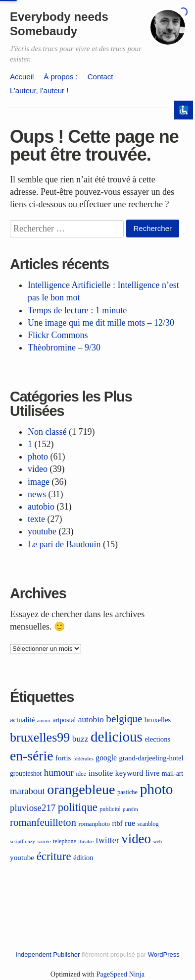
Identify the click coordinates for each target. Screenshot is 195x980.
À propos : (60, 77)
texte (36, 519)
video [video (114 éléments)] (136, 839)
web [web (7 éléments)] (157, 841)
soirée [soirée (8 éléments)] (44, 841)
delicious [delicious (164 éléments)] (117, 737)
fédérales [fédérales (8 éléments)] (83, 758)
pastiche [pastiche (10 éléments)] (127, 792)
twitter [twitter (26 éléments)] (108, 840)
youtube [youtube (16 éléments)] (22, 857)
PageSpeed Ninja (120, 974)
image (39, 482)
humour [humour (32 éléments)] (59, 773)
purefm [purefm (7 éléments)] (130, 809)
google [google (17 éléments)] (106, 758)
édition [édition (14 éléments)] (83, 858)
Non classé (47, 432)
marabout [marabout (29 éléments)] (27, 791)
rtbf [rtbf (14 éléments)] (118, 823)
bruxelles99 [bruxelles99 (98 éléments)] (40, 737)
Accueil (22, 77)
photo (38, 457)
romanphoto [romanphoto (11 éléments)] (94, 824)
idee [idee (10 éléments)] (81, 774)
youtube (42, 531)
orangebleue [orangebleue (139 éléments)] (81, 789)
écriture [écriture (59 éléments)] (54, 856)
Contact (100, 77)
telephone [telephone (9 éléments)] (65, 841)
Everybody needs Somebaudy (59, 24)
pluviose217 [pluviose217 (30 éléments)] (33, 808)
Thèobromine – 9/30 (64, 347)
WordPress (164, 954)
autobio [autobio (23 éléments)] (91, 720)
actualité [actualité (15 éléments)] (22, 720)
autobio (41, 507)
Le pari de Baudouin (64, 544)
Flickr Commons (58, 335)
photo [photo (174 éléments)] (157, 789)
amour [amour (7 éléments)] (44, 721)
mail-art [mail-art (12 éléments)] (172, 774)
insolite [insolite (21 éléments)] (101, 773)
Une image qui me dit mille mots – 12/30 (101, 323)
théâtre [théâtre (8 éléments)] (86, 841)
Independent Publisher (48, 954)
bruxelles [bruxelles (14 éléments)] (158, 720)
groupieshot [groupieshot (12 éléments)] (26, 774)
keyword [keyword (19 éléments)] (129, 773)
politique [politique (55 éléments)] (78, 807)
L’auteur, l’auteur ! (39, 90)
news (37, 494)
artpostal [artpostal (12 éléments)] (64, 720)
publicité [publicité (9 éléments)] (110, 809)
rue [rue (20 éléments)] (130, 823)
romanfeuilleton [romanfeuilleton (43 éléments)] (43, 822)
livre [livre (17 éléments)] (153, 773)
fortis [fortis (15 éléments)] (63, 758)
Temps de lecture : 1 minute (77, 310)
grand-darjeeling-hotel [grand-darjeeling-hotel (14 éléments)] (151, 758)
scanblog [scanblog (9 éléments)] (148, 824)
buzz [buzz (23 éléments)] (80, 739)
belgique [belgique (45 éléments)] (124, 719)
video (38, 469)
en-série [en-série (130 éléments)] (32, 756)
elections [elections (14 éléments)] (157, 739)
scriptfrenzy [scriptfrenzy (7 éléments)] (23, 841)
